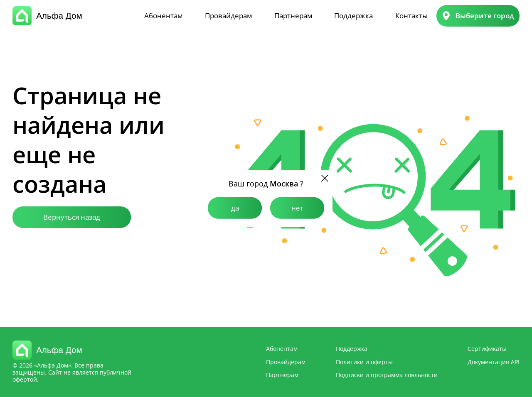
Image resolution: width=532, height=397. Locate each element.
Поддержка (353, 16)
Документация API (494, 362)
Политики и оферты (364, 362)
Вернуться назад (72, 217)
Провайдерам (228, 16)
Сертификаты (487, 349)
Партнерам (293, 16)
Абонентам (163, 16)
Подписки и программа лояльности (387, 375)
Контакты (411, 16)
